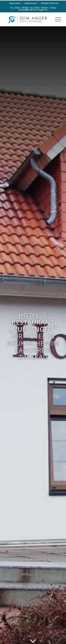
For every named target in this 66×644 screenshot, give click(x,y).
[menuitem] (15, 3)
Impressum (15, 3)
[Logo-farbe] (27, 19)
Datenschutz (31, 3)
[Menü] (56, 19)
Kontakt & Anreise (50, 3)
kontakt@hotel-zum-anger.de (33, 10)
